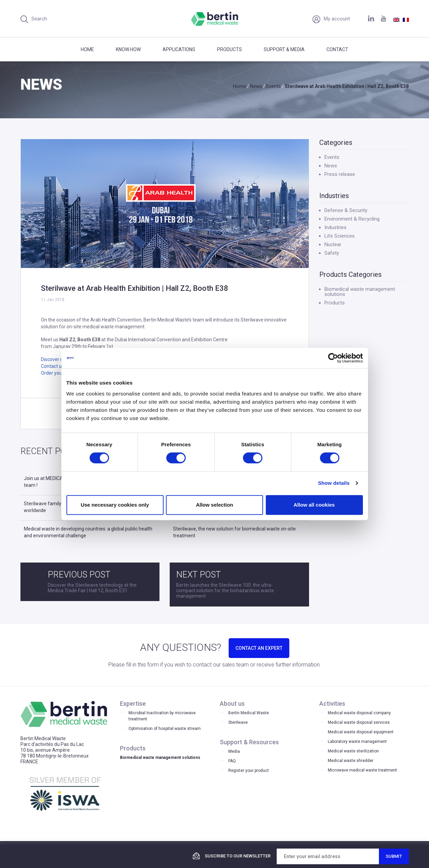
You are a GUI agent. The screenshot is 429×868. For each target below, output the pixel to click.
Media (234, 751)
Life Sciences (340, 236)
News (331, 166)
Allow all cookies (314, 505)
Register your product (249, 770)
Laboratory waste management (357, 742)
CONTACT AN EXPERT (259, 648)
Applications (179, 49)
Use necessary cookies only (115, 505)
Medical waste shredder (351, 761)
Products (229, 49)
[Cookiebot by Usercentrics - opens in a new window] (333, 358)
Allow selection (214, 505)
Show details (334, 483)
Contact (337, 49)
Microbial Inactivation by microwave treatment (162, 716)
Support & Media (284, 49)
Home (87, 49)
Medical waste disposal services (359, 722)
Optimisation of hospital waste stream (165, 729)
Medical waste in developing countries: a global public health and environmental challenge (88, 532)
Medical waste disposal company (359, 713)
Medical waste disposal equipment (361, 732)
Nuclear (333, 244)
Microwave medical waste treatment (362, 770)
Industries (335, 227)
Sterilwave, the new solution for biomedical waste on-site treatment (234, 532)
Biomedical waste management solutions (360, 292)
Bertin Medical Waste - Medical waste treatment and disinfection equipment (214, 19)
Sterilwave (238, 722)
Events (332, 157)
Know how (128, 49)
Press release (340, 174)
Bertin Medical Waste (249, 713)
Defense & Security (346, 210)
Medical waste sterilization (353, 751)
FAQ (232, 761)
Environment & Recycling (352, 219)
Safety (332, 253)
